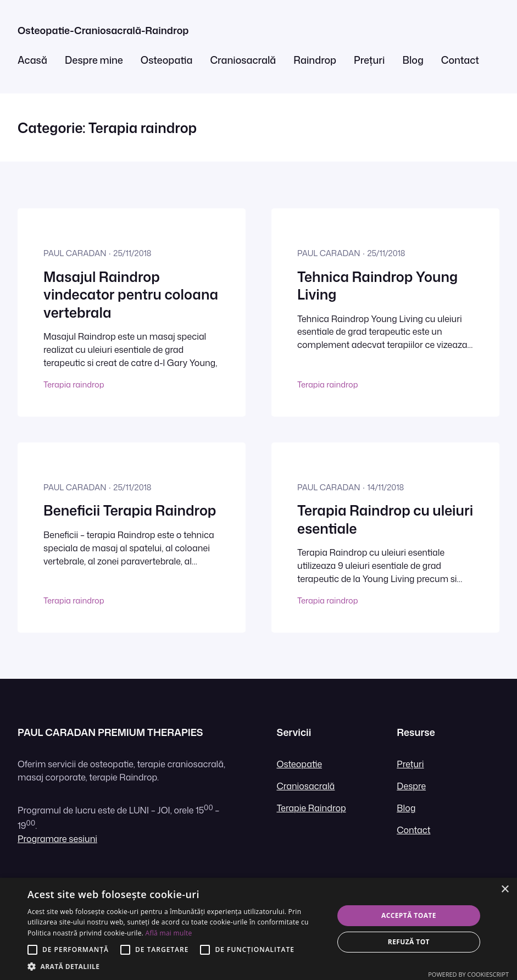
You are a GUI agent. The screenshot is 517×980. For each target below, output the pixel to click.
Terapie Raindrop (311, 808)
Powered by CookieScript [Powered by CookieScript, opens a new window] (468, 974)
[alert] (258, 929)
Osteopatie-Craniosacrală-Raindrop (103, 31)
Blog (406, 808)
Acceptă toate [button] (409, 915)
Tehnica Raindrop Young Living (377, 286)
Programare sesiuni (57, 839)
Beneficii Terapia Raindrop (130, 511)
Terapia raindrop (74, 384)
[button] (176, 966)
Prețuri (410, 764)
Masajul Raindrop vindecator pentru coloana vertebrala (131, 295)
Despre (411, 786)
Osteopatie (299, 764)
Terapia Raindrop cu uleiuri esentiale (385, 520)
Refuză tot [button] (409, 942)
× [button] (505, 890)
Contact (413, 830)
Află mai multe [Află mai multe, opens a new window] (169, 933)
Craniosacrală (305, 786)
